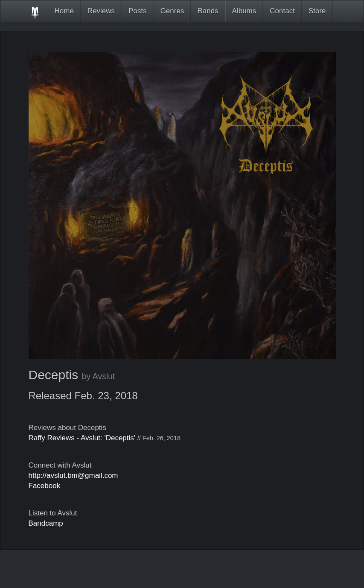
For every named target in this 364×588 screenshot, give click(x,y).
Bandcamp (46, 523)
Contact (282, 11)
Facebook (45, 486)
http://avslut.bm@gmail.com (73, 475)
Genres (172, 11)
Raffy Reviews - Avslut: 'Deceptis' (82, 438)
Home (64, 11)
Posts (138, 11)
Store (317, 11)
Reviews (101, 11)
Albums (244, 11)
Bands (208, 11)
